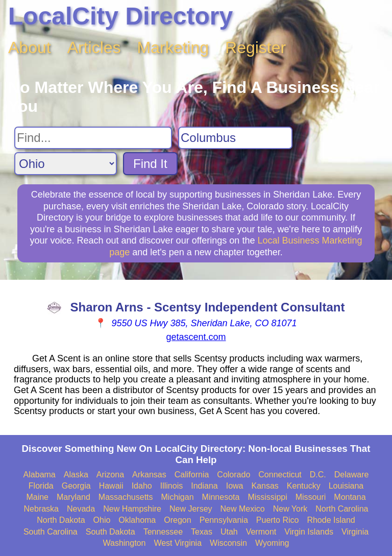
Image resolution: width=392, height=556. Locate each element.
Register (255, 47)
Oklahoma (137, 520)
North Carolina (342, 509)
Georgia (76, 486)
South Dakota (111, 532)
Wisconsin (228, 543)
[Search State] (66, 164)
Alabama (40, 475)
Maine (37, 497)
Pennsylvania (224, 520)
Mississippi (267, 497)
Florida (41, 486)
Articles (94, 47)
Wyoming (272, 543)
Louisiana (346, 486)
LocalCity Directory (120, 16)
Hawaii (111, 486)
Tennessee (163, 532)
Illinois (171, 486)
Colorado (234, 475)
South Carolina (51, 532)
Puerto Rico (278, 520)
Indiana (204, 486)
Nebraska (41, 509)
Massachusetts (126, 497)
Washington (124, 543)
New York (290, 509)
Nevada (81, 509)
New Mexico (243, 509)
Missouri (311, 497)
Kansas (265, 486)
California (192, 475)
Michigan (178, 497)
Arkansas (149, 475)
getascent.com (196, 337)
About (30, 47)
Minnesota (221, 497)
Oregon (177, 520)
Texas (202, 532)
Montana (350, 497)
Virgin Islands (309, 532)
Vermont (261, 532)
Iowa (235, 486)
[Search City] (235, 138)
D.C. (318, 475)
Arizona (110, 475)
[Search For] (93, 138)
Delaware (352, 475)
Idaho (142, 486)
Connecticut (280, 475)
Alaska (76, 475)
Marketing (173, 47)
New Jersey (191, 509)
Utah (229, 532)
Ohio (102, 520)
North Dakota (61, 520)
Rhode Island (331, 520)
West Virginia (178, 543)
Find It (150, 164)
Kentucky (304, 486)
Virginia (355, 532)
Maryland (73, 497)
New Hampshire (132, 509)
